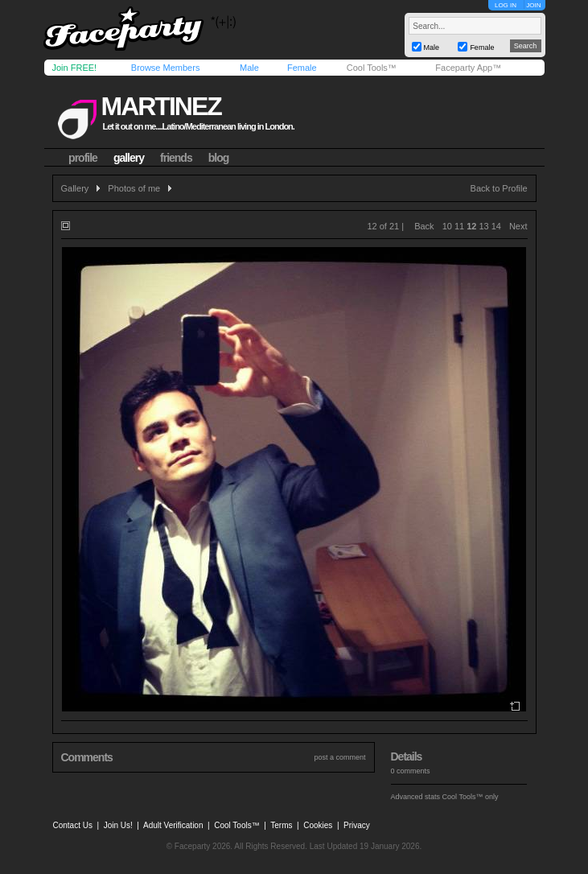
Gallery (75, 188)
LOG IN (506, 5)
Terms (281, 825)
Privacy (357, 825)
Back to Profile (499, 188)
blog (219, 158)
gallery (129, 158)
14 (496, 226)
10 (447, 226)
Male (249, 68)
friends (176, 158)
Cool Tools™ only (471, 797)
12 (471, 226)
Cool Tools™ (372, 68)
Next (518, 226)
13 (483, 226)
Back (424, 226)
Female (302, 68)
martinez (160, 106)
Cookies (318, 825)
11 (459, 226)
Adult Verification (173, 825)
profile (83, 158)
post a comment (339, 757)
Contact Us (73, 825)
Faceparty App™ (468, 68)
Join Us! (118, 825)
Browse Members (166, 68)
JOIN (533, 5)
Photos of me (134, 188)
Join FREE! (75, 68)
